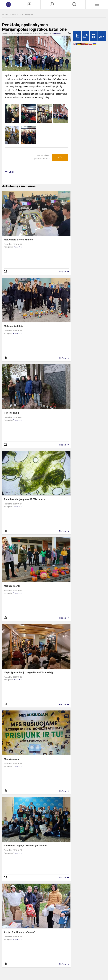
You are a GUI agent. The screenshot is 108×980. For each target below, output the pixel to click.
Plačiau (62, 272)
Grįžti (11, 172)
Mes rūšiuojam (12, 759)
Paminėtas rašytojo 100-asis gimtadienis (25, 846)
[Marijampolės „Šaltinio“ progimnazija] (9, 4)
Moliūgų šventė (12, 586)
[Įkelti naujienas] (29, 4)
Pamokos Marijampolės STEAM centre (24, 499)
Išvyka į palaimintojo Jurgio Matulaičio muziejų (28, 672)
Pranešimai (29, 15)
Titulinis (5, 15)
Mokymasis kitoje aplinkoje (18, 240)
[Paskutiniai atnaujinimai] (52, 4)
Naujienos (17, 15)
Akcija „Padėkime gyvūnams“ (19, 932)
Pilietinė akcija (12, 413)
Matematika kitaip (13, 326)
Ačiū (60, 157)
